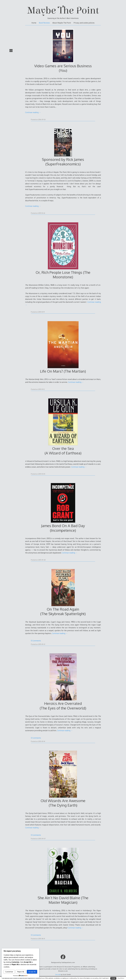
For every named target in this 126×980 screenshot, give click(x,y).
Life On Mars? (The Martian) (63, 371)
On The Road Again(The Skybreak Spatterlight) (63, 611)
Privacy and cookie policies (84, 23)
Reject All (21, 972)
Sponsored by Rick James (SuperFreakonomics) (63, 162)
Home (34, 23)
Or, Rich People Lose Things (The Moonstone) (63, 275)
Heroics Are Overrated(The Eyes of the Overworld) (63, 706)
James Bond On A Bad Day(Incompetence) (63, 528)
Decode (58, 974)
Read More (121, 978)
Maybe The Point (63, 10)
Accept (113, 978)
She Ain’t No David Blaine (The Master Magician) (63, 900)
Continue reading (33, 112)
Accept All (32, 972)
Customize (9, 972)
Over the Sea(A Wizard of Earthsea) (63, 451)
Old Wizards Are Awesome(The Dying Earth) (63, 803)
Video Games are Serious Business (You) (63, 68)
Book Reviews (44, 23)
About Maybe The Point (62, 23)
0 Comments (36, 641)
